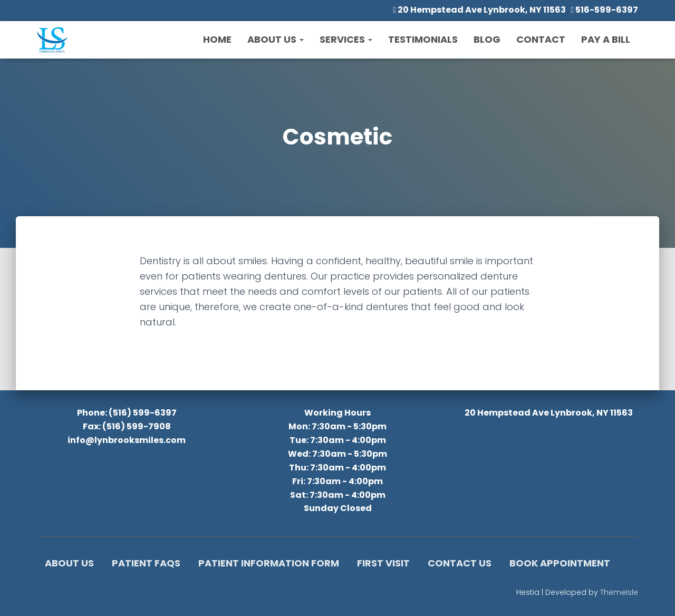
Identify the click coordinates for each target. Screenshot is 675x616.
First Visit (383, 563)
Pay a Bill (606, 39)
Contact (541, 39)
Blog (487, 39)
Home (217, 39)
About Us (276, 39)
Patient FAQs (146, 563)
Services (346, 39)
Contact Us (460, 563)
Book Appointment (560, 563)
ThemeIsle (619, 592)
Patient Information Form (269, 563)
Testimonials (423, 39)
